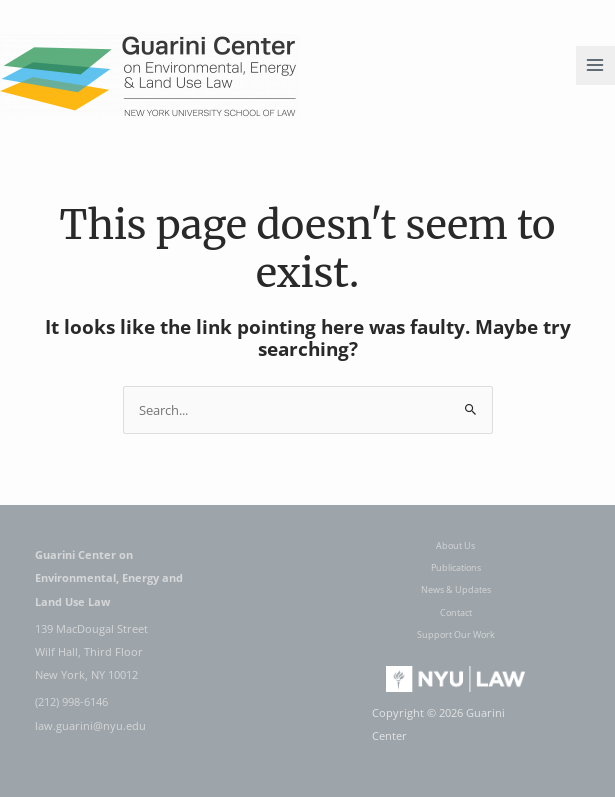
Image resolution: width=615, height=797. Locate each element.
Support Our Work (456, 634)
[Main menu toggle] (595, 65)
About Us (455, 545)
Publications (456, 567)
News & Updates (456, 589)
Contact (456, 612)
